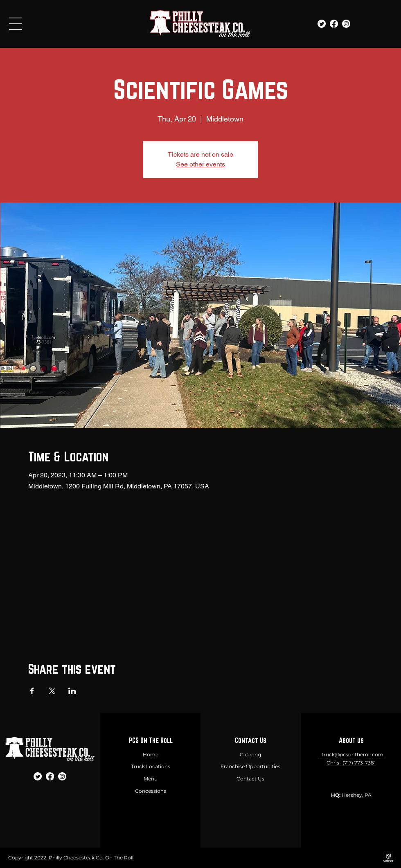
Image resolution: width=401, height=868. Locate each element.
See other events (200, 164)
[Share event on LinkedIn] (72, 691)
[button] (16, 24)
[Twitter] (322, 24)
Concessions (151, 791)
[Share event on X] (52, 691)
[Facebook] (334, 24)
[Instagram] (346, 24)
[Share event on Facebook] (32, 691)
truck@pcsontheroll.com (353, 754)
